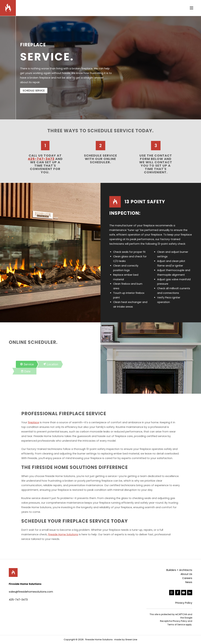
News (189, 582)
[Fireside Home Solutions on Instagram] (172, 593)
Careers (187, 578)
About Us (186, 574)
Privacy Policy (184, 603)
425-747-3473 (41, 159)
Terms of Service (176, 625)
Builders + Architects (179, 570)
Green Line (131, 640)
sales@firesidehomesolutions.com (31, 592)
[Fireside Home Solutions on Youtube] (184, 593)
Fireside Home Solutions (63, 534)
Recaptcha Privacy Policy (174, 621)
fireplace (33, 422)
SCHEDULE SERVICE (34, 91)
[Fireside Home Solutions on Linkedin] (190, 593)
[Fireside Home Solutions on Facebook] (178, 593)
